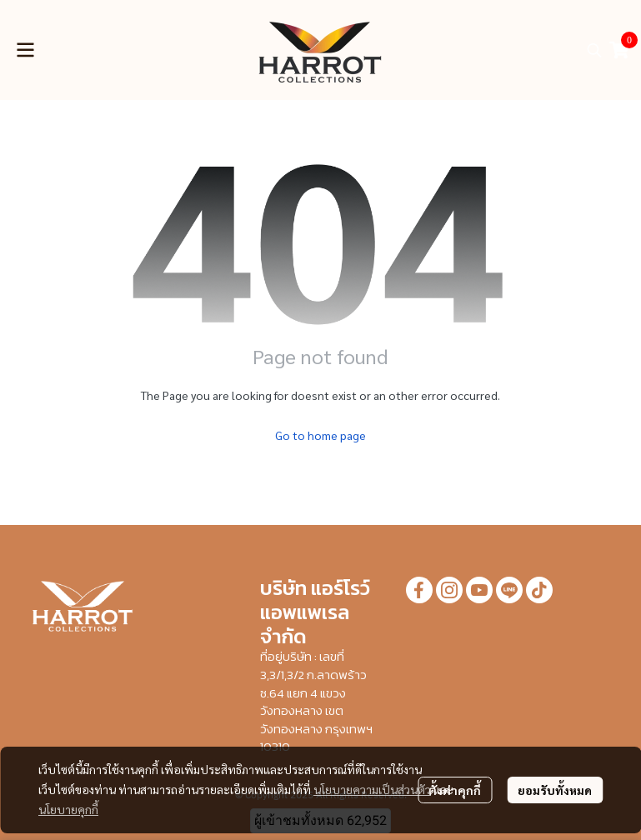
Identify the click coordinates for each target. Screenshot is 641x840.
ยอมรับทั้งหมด (555, 790)
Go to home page (320, 435)
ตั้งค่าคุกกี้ (455, 790)
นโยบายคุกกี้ (68, 809)
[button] (594, 50)
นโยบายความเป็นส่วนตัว (372, 789)
